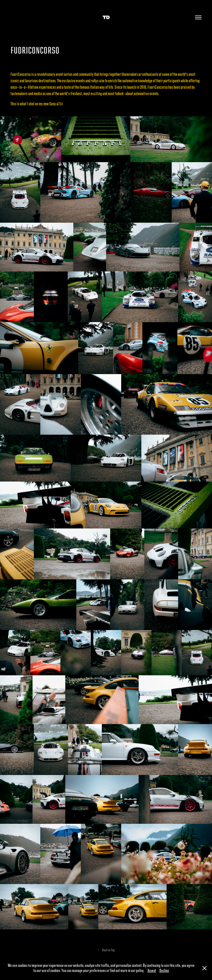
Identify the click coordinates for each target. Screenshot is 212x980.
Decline (164, 971)
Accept (152, 971)
